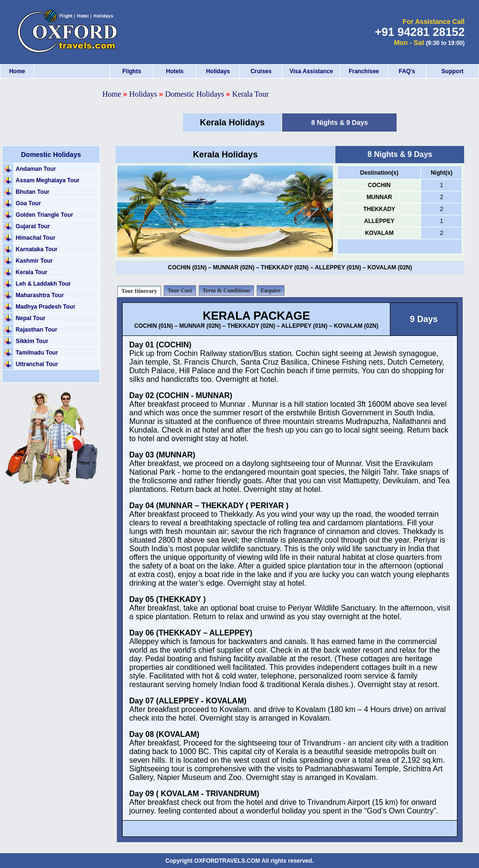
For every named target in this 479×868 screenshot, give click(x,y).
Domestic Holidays (196, 94)
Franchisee (364, 71)
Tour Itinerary (139, 291)
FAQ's (407, 71)
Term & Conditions (227, 290)
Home (17, 71)
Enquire (271, 290)
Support (453, 71)
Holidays (218, 71)
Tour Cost (180, 290)
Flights (131, 71)
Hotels (175, 71)
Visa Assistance (311, 71)
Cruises (261, 71)
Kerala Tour (251, 94)
